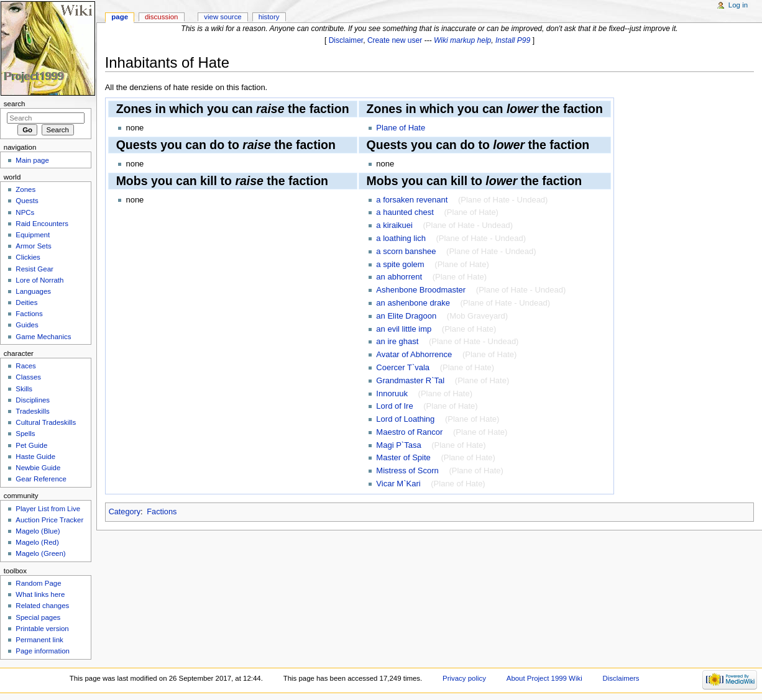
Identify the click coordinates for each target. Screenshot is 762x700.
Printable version (42, 629)
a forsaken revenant (412, 200)
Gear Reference (41, 479)
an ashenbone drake (413, 303)
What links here (40, 594)
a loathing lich (401, 238)
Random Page (38, 583)
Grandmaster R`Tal (410, 380)
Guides (27, 325)
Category (125, 512)
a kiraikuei (394, 225)
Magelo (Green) (40, 553)
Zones (25, 189)
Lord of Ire (394, 406)
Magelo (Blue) (38, 531)
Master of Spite (403, 457)
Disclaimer (346, 40)
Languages (33, 291)
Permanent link (39, 640)
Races (25, 366)
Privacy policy (464, 678)
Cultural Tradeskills (46, 422)
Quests (27, 201)
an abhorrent (399, 277)
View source (223, 17)
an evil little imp (404, 329)
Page (120, 17)
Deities (26, 302)
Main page (32, 160)
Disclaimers (621, 678)
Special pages (38, 617)
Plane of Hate (401, 128)
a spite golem (400, 264)
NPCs (25, 212)
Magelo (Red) (37, 542)
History (269, 17)
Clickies (28, 257)
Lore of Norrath (39, 280)
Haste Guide (35, 457)
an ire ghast (397, 341)
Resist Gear (34, 269)
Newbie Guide (38, 468)
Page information (43, 651)
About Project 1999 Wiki (544, 678)
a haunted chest (405, 212)
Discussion (161, 17)
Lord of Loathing (405, 419)
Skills (24, 389)
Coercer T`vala (403, 367)
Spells (25, 434)
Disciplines (33, 400)
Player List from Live (48, 509)
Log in (738, 5)
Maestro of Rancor (409, 432)
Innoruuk (392, 393)
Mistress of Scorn (407, 470)
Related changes (42, 606)
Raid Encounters (42, 224)
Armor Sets (33, 246)
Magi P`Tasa (398, 445)
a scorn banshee (406, 251)
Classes (28, 377)
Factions (162, 512)
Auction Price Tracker (49, 520)
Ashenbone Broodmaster (421, 290)
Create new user (395, 40)
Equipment (33, 235)
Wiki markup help (462, 40)
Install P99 (513, 40)
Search (15, 104)
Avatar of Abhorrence (414, 354)
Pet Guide (31, 445)
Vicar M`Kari (398, 484)
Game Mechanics (43, 337)
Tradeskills (32, 411)
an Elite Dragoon (406, 316)
